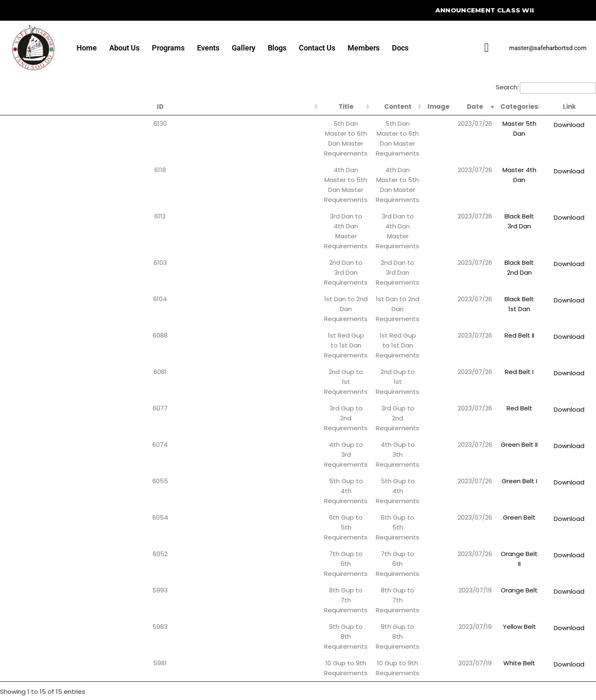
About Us (124, 48)
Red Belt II (500, 219)
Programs (168, 48)
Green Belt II (500, 276)
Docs (400, 48)
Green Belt (500, 314)
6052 (12, 333)
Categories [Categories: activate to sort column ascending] (500, 107)
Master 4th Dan (500, 143)
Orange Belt (500, 352)
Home (87, 48)
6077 (12, 257)
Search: (546, 87)
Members (364, 48)
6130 (12, 123)
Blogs (277, 48)
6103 (12, 181)
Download (566, 125)
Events (208, 48)
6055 (12, 295)
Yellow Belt (500, 371)
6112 (12, 162)
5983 (12, 371)
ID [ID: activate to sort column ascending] (12, 107)
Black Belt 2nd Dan (500, 181)
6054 (12, 314)
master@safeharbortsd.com (548, 48)
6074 (12, 276)
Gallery (244, 48)
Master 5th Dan (500, 123)
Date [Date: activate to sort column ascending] (440, 107)
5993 (12, 352)
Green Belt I (500, 295)
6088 (12, 219)
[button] (243, 538)
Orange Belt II (500, 333)
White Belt (500, 390)
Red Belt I (500, 238)
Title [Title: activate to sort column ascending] (114, 107)
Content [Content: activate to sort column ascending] (292, 107)
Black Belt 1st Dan (500, 200)
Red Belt (500, 257)
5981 (12, 390)
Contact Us (317, 48)
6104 (12, 200)
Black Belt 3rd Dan (500, 162)
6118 (12, 143)
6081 (12, 238)
